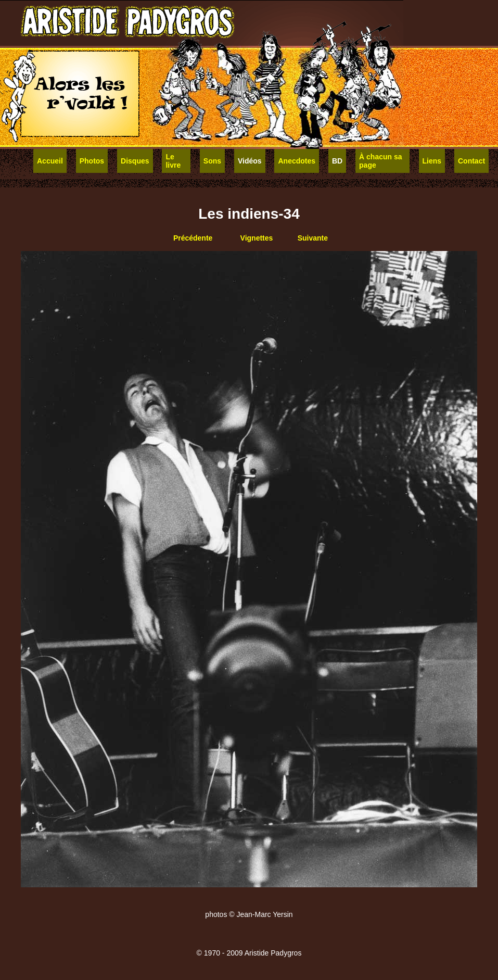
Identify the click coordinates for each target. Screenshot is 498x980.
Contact (471, 161)
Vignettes (257, 238)
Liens (432, 161)
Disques (135, 161)
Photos (92, 161)
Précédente (193, 238)
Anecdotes (297, 161)
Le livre (173, 161)
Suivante (313, 238)
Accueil (50, 161)
